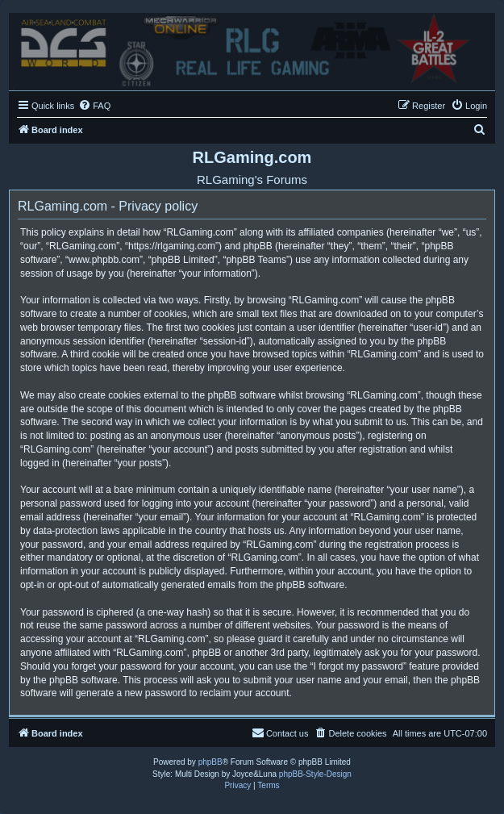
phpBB (210, 762)
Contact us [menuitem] (280, 733)
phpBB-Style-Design (315, 774)
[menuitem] (94, 106)
